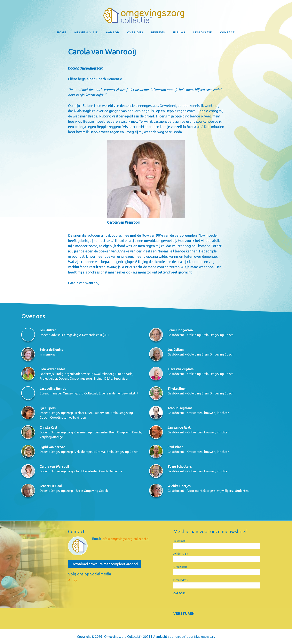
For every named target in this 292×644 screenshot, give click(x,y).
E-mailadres (181, 580)
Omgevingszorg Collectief (146, 16)
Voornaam (179, 541)
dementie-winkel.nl (125, 393)
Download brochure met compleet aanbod (105, 564)
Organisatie (180, 567)
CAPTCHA (179, 593)
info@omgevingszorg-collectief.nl (126, 539)
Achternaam (181, 554)
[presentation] (203, 603)
